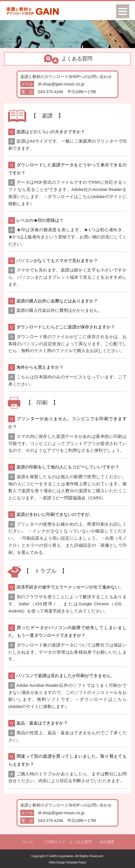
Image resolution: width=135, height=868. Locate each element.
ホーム (28, 842)
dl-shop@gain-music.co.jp (61, 84)
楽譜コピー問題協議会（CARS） (74, 498)
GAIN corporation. (62, 856)
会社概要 (107, 842)
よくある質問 (81, 842)
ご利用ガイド (54, 842)
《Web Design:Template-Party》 (67, 862)
